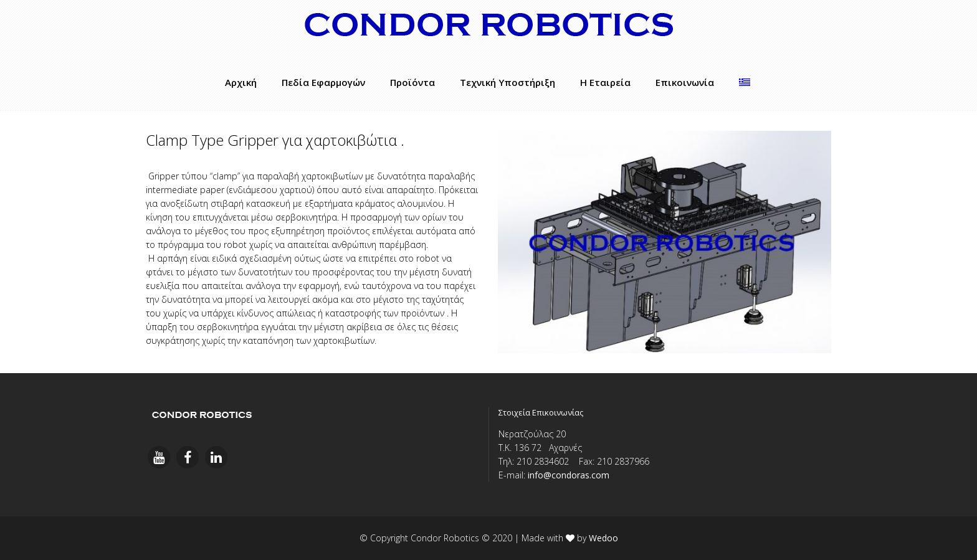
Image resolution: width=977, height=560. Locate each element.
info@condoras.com (569, 475)
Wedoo (603, 538)
